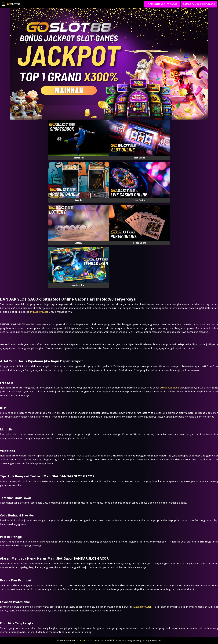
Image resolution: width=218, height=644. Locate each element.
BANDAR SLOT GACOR (142, 607)
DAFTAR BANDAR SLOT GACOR (199, 4)
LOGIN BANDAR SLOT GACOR (162, 4)
